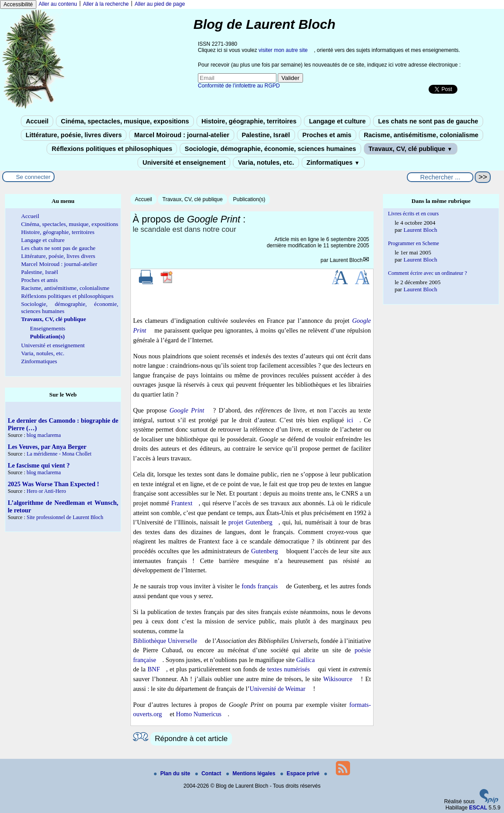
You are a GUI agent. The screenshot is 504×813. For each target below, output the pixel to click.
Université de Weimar (278, 689)
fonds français (260, 586)
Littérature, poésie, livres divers (74, 135)
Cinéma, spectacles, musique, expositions (125, 121)
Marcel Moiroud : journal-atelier (181, 135)
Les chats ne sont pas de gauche (428, 121)
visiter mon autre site (283, 50)
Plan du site (173, 773)
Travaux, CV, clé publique (411, 149)
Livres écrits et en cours (413, 214)
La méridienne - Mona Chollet (59, 454)
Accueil (37, 121)
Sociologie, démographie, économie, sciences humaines (270, 149)
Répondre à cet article (191, 739)
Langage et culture (337, 121)
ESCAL (478, 808)
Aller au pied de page (159, 4)
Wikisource (338, 679)
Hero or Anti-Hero (46, 491)
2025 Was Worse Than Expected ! (53, 484)
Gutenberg (264, 551)
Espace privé (301, 773)
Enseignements (47, 328)
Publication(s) (249, 199)
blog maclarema (44, 435)
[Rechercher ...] (440, 177)
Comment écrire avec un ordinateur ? (427, 273)
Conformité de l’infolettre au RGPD (239, 86)
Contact (209, 773)
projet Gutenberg (250, 522)
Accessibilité (18, 4)
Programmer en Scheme (413, 243)
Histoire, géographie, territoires (249, 121)
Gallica (306, 660)
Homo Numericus (199, 714)
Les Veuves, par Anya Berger (47, 447)
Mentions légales (252, 773)
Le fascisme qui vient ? (39, 465)
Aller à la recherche (106, 4)
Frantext (182, 503)
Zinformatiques (333, 163)
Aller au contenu (58, 4)
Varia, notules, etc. (266, 163)
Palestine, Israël (266, 135)
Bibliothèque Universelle (165, 641)
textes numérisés (288, 669)
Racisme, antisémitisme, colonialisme (421, 135)
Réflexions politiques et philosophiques (112, 149)
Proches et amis (327, 135)
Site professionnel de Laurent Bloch (65, 517)
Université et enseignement (184, 163)
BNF (154, 669)
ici (350, 420)
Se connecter (33, 177)
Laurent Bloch (346, 260)
